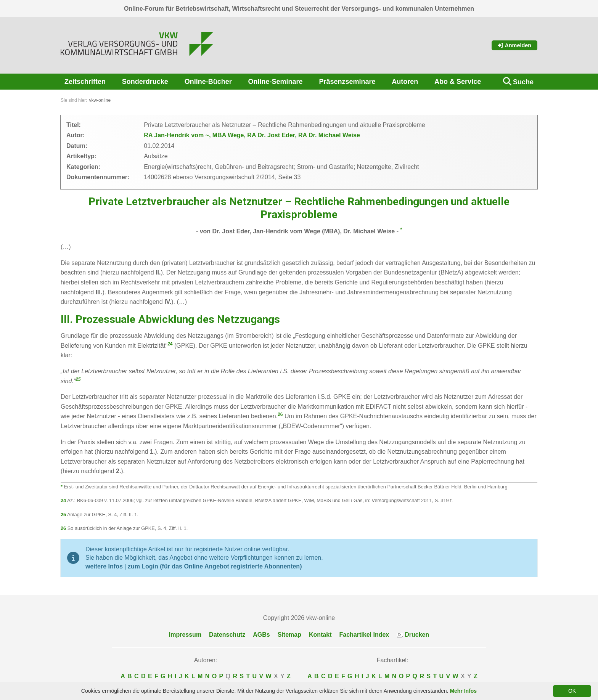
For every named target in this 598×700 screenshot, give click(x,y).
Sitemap (289, 635)
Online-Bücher (208, 82)
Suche (523, 82)
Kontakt (320, 635)
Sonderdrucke (145, 82)
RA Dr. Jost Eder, (273, 135)
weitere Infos (104, 566)
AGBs (261, 635)
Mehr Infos (463, 691)
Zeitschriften (85, 82)
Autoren (405, 82)
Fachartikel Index (364, 635)
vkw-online (100, 100)
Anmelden (514, 45)
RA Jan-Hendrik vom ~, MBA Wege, (195, 135)
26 (280, 414)
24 (170, 344)
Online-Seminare (276, 82)
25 (78, 379)
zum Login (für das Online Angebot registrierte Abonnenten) (215, 566)
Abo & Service (458, 82)
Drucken (413, 635)
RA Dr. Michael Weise (329, 135)
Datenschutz (227, 635)
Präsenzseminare (347, 82)
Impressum (185, 635)
